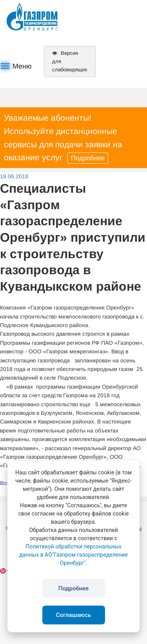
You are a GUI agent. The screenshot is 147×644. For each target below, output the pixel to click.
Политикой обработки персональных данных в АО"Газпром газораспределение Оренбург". (73, 555)
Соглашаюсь (74, 615)
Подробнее (88, 158)
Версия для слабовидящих (70, 61)
